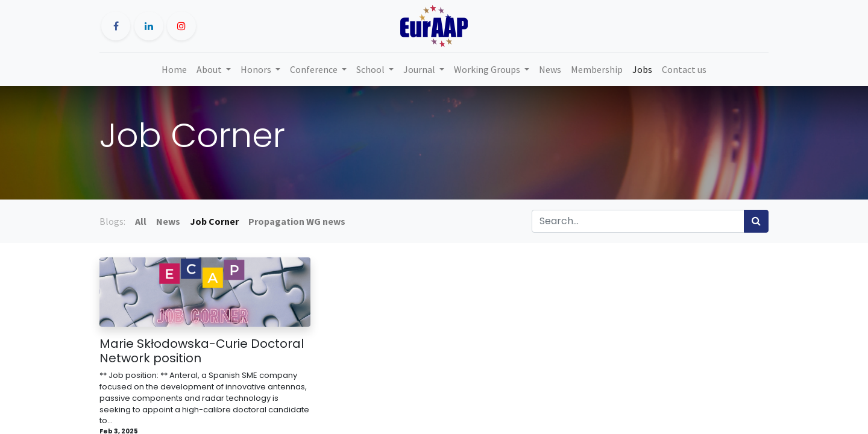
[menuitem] (174, 69)
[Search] (756, 221)
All (141, 221)
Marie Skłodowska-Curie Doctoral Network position (202, 351)
